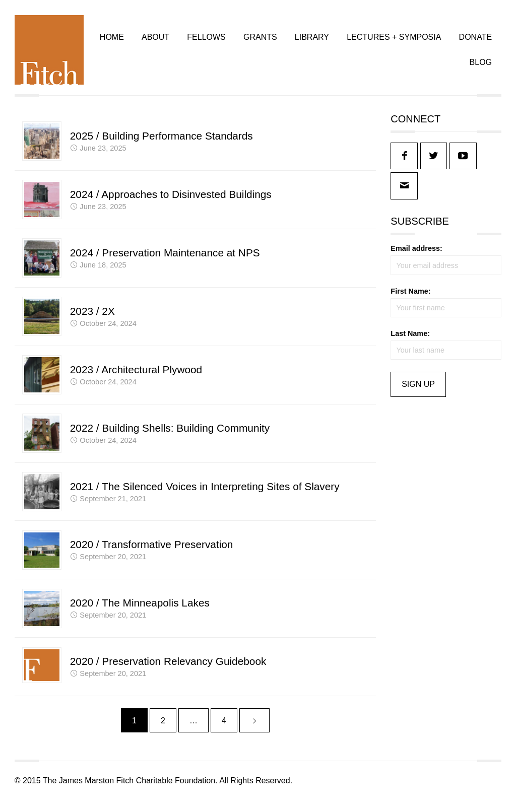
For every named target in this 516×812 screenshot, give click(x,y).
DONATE (474, 41)
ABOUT (155, 41)
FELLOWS (206, 41)
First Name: (410, 298)
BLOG (480, 66)
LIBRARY (311, 41)
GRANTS (260, 41)
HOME (111, 41)
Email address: (416, 256)
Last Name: (410, 341)
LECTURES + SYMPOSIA (393, 41)
